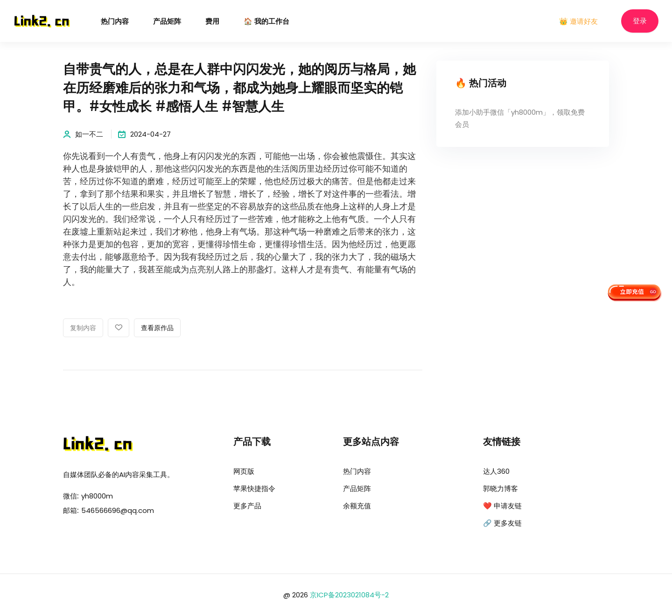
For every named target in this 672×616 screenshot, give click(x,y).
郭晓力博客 (500, 488)
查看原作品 (157, 328)
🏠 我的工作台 (266, 22)
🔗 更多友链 (502, 523)
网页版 (244, 471)
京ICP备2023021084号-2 (349, 595)
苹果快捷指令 (254, 488)
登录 (640, 21)
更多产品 (247, 506)
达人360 (496, 471)
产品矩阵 (167, 22)
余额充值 (357, 506)
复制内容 (83, 328)
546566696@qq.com (118, 510)
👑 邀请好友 (578, 21)
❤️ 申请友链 (502, 506)
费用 (212, 22)
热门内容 (115, 22)
